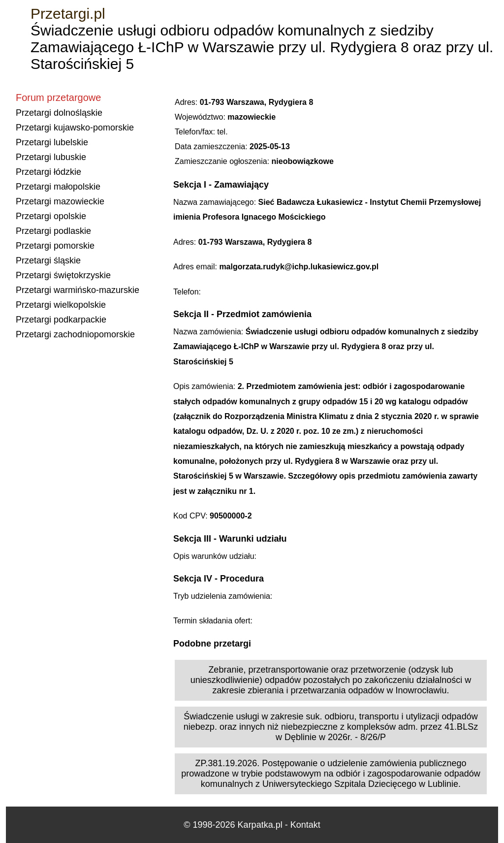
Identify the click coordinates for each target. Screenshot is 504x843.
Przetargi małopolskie (58, 187)
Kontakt (305, 825)
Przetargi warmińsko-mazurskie (78, 290)
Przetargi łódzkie (48, 172)
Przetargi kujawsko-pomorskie (75, 128)
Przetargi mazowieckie (60, 201)
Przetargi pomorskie (55, 246)
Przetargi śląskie (48, 260)
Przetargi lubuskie (51, 157)
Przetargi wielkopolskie (61, 305)
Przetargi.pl (68, 14)
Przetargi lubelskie (52, 142)
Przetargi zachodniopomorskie (75, 334)
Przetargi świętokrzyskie (63, 275)
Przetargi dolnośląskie (59, 113)
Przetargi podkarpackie (61, 320)
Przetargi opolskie (51, 216)
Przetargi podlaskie (53, 231)
